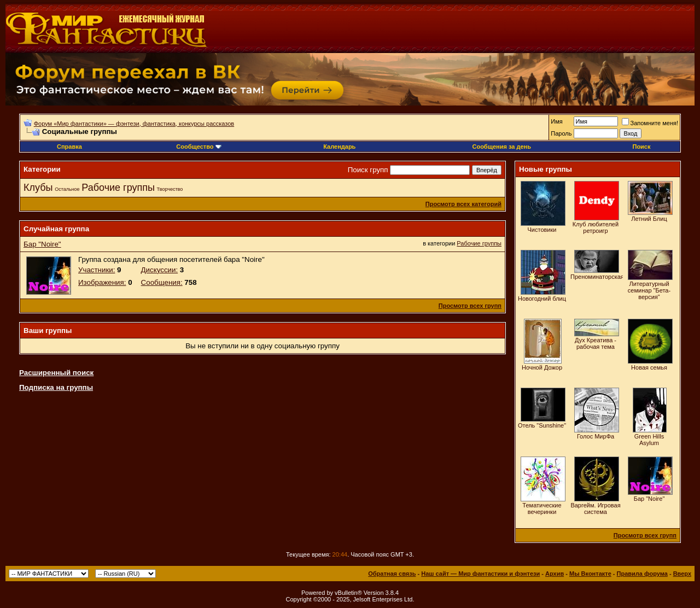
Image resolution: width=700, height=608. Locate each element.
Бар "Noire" (42, 244)
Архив (555, 574)
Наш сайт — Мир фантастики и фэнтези (480, 574)
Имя (556, 121)
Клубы (38, 188)
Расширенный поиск (56, 373)
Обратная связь (392, 574)
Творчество (170, 189)
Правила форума (642, 574)
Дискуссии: (160, 270)
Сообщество (199, 147)
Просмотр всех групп (470, 306)
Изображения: (102, 282)
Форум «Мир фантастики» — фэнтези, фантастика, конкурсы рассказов (134, 124)
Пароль (561, 133)
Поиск (641, 147)
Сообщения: (162, 282)
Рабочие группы (118, 188)
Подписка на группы (56, 387)
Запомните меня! (650, 123)
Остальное (67, 189)
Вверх (682, 574)
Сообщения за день (501, 147)
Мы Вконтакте (590, 574)
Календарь (339, 147)
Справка (69, 147)
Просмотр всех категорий (463, 204)
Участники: (97, 270)
